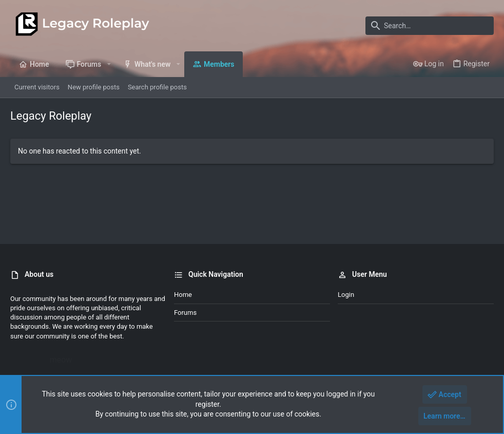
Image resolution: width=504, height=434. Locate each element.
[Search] (430, 26)
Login (346, 295)
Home (183, 295)
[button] (109, 64)
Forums (185, 313)
